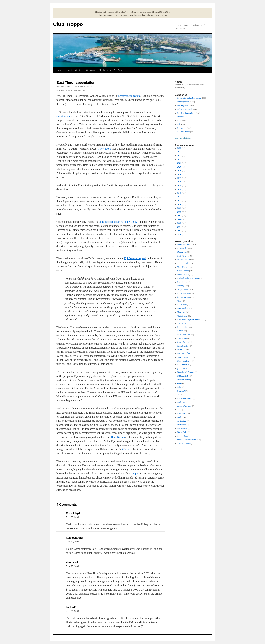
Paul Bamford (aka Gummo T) (190, 320)
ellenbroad (182, 425)
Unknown (181, 312)
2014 (179, 189)
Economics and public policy (189, 98)
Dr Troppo (182, 350)
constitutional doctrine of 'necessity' (118, 222)
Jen (179, 410)
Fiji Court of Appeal (135, 258)
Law (179, 120)
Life (179, 124)
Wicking (181, 286)
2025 (179, 148)
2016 (179, 182)
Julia (179, 387)
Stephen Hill (183, 323)
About (69, 70)
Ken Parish (87, 87)
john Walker (182, 368)
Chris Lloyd (182, 316)
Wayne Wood (183, 290)
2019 (179, 171)
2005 (179, 223)
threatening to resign (129, 96)
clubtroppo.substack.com (156, 15)
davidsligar (182, 421)
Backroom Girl (184, 365)
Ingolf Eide (182, 305)
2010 (179, 204)
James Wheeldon (184, 406)
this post (127, 449)
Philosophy (182, 128)
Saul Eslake (182, 338)
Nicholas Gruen (184, 245)
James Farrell (183, 263)
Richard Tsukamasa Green (188, 278)
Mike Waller (183, 428)
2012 (179, 197)
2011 (179, 201)
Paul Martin (182, 413)
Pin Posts (119, 70)
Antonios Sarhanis (185, 357)
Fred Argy (182, 282)
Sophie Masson (184, 297)
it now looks (104, 149)
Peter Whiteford (184, 353)
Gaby (180, 383)
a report (135, 474)
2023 (179, 156)
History (180, 117)
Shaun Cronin (183, 342)
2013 (179, 193)
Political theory (184, 132)
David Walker (183, 275)
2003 (179, 231)
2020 (179, 167)
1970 (179, 234)
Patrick (180, 331)
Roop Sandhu (183, 346)
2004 (179, 227)
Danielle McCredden (186, 372)
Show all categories (183, 138)
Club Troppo (68, 24)
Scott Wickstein (184, 308)
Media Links (105, 70)
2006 (179, 219)
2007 (179, 216)
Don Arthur (182, 252)
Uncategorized (183, 102)
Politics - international (75, 90)
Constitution (63, 116)
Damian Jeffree (184, 380)
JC (179, 395)
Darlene (181, 417)
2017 (179, 178)
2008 (179, 212)
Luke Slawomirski (185, 398)
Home (60, 70)
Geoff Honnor (183, 271)
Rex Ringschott (184, 293)
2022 (179, 159)
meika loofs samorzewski (188, 440)
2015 (179, 186)
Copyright (91, 70)
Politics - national (185, 109)
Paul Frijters (182, 256)
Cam (179, 301)
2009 (179, 208)
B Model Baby (183, 376)
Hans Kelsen (118, 437)
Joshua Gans (183, 436)
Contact (79, 70)
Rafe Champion (184, 335)
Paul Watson (183, 402)
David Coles (183, 432)
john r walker (183, 327)
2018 (179, 174)
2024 (179, 152)
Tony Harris (182, 267)
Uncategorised (183, 105)
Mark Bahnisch (184, 260)
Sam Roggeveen (184, 443)
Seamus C (182, 391)
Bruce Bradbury (184, 361)
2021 (179, 163)
